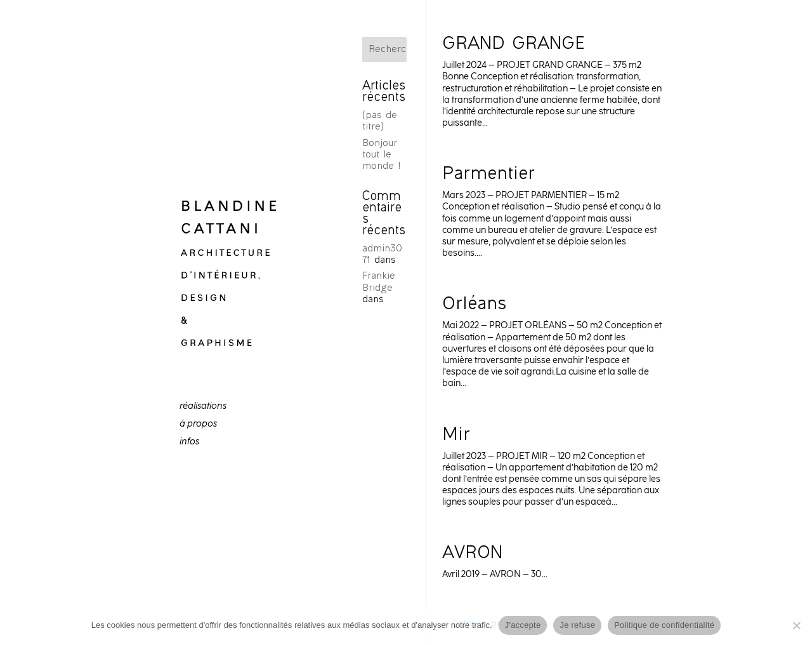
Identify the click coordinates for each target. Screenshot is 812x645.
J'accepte (523, 625)
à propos (198, 424)
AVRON (472, 554)
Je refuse (577, 625)
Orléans (474, 305)
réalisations (203, 406)
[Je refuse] (796, 625)
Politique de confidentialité (664, 625)
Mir (456, 436)
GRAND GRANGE (517, 45)
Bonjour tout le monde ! (381, 155)
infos (189, 442)
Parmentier (488, 175)
